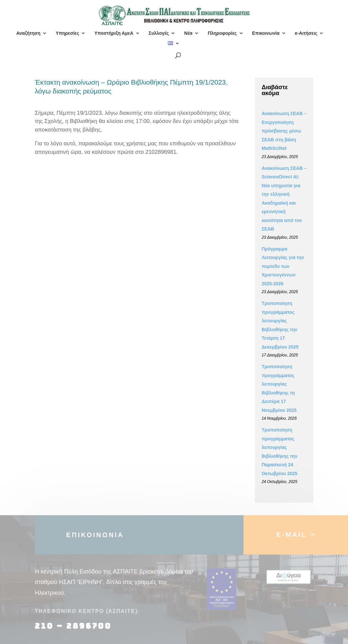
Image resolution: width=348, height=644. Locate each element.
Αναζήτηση (29, 33)
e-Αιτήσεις (306, 33)
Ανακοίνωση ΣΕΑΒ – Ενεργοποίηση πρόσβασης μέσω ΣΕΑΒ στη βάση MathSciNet (284, 131)
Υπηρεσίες (67, 33)
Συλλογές (159, 33)
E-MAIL (291, 537)
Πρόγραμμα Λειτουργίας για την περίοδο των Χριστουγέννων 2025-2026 (283, 266)
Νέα (188, 33)
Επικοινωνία (266, 33)
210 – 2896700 (74, 629)
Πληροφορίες (222, 33)
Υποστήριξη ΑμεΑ (114, 33)
